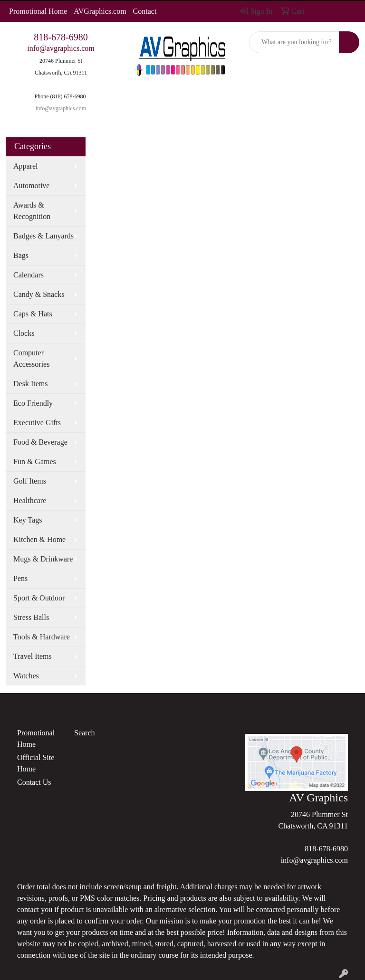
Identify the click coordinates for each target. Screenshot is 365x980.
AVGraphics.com (100, 11)
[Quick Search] (294, 42)
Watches (26, 676)
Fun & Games (35, 461)
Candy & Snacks (39, 294)
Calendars (29, 275)
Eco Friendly (33, 403)
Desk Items (30, 384)
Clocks (24, 333)
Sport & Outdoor (39, 598)
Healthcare (30, 500)
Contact (145, 11)
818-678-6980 (61, 37)
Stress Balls (31, 617)
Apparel (26, 166)
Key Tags (28, 520)
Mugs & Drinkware (43, 559)
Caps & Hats (33, 314)
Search (85, 733)
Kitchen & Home (39, 539)
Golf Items (30, 481)
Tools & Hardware (42, 637)
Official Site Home (36, 763)
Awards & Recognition (32, 211)
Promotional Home (38, 11)
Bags (21, 255)
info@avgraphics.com (61, 48)
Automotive (31, 186)
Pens (20, 578)
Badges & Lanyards (43, 236)
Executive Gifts (37, 423)
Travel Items (33, 656)
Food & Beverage (40, 442)
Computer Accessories (31, 358)
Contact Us (34, 782)
